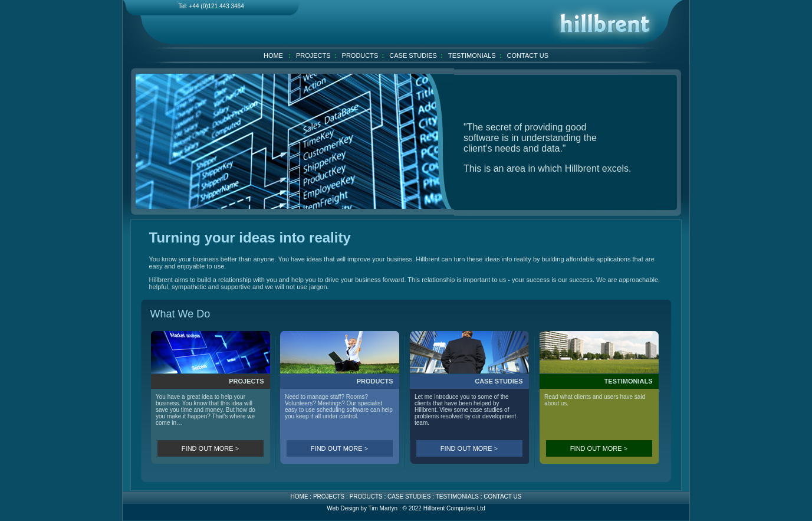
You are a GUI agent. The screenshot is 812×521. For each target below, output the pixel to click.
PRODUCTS (360, 55)
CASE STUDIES (413, 55)
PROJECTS (313, 55)
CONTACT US (528, 55)
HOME (273, 55)
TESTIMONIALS (472, 55)
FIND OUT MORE (208, 448)
